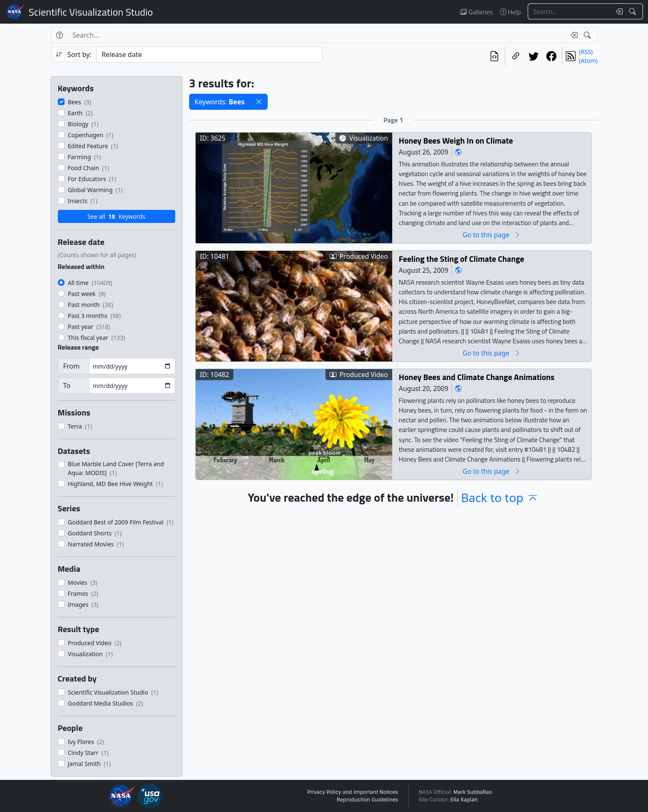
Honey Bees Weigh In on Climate (456, 140)
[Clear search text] (618, 11)
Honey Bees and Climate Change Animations (476, 377)
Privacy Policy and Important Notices (353, 792)
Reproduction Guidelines (367, 800)
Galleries (476, 12)
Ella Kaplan (464, 800)
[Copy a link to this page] (516, 56)
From (72, 366)
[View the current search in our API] (494, 56)
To (67, 386)
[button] (259, 102)
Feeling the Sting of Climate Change (461, 259)
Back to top (500, 497)
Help (510, 12)
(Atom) (588, 61)
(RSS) (586, 52)
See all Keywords (116, 216)
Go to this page (491, 235)
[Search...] (569, 11)
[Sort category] (209, 54)
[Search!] (633, 11)
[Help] (59, 35)
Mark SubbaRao (473, 792)
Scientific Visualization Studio (91, 12)
